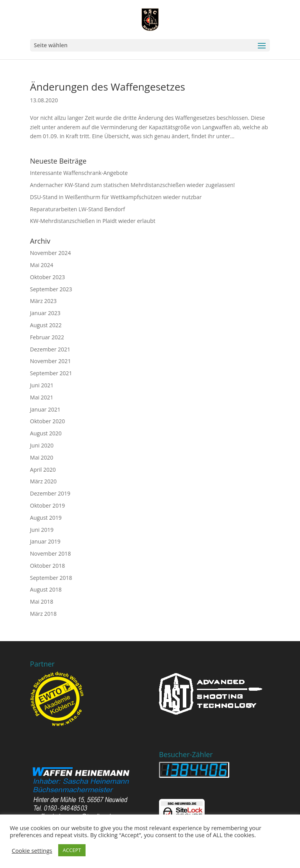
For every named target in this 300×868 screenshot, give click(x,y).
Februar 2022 (47, 337)
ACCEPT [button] (72, 850)
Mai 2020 (42, 457)
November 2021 (51, 361)
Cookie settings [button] (32, 850)
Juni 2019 (42, 530)
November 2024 (51, 253)
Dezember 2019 (50, 493)
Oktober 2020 (47, 421)
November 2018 (51, 553)
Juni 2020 (42, 445)
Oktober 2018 (47, 566)
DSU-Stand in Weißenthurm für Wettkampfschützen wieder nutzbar (116, 197)
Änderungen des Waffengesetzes (108, 87)
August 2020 (46, 433)
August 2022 (46, 325)
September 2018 (51, 578)
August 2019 (46, 518)
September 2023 (51, 289)
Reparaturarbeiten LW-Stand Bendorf (78, 209)
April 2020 (43, 470)
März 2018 (43, 614)
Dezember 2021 (50, 349)
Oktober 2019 (47, 505)
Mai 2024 (42, 265)
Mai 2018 (42, 602)
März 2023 (43, 301)
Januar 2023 (45, 313)
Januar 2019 (45, 541)
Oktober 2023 (47, 277)
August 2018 (46, 589)
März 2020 (43, 481)
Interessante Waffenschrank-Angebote (79, 173)
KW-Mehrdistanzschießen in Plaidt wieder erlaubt (93, 221)
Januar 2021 (45, 409)
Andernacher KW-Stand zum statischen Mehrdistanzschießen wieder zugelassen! (133, 185)
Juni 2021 (42, 385)
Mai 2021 (42, 397)
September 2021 (51, 373)
